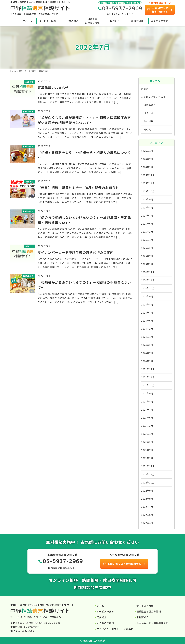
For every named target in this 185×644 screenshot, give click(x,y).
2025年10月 (148, 191)
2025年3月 (147, 248)
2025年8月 (147, 208)
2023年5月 (147, 426)
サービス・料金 (145, 606)
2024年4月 (147, 337)
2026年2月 (147, 159)
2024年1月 (147, 361)
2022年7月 (147, 507)
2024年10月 (148, 288)
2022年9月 (147, 491)
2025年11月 (148, 183)
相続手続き (150, 105)
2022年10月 (148, 483)
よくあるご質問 (105, 623)
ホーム (100, 606)
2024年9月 (147, 296)
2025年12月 (148, 175)
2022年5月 (147, 523)
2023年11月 (148, 377)
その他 (147, 129)
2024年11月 (148, 280)
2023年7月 (147, 410)
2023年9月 (147, 393)
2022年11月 (148, 474)
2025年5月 (147, 232)
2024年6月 (147, 321)
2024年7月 (147, 313)
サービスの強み (105, 611)
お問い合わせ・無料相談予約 (152, 623)
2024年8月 (147, 305)
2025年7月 (147, 216)
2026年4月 (147, 151)
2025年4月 (147, 240)
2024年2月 (147, 353)
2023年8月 (147, 402)
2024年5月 (147, 329)
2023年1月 (147, 458)
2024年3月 (147, 345)
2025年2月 (147, 256)
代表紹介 (102, 617)
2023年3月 (147, 442)
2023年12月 (148, 369)
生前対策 (149, 121)
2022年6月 (147, 515)
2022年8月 (147, 499)
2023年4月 (147, 434)
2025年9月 (147, 199)
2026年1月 (147, 167)
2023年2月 (147, 450)
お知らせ (146, 89)
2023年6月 (147, 418)
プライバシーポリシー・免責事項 (115, 629)
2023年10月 (148, 385)
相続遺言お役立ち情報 (153, 97)
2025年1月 (147, 264)
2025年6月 (147, 224)
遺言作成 (149, 113)
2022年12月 (148, 466)
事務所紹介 (143, 617)
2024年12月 (148, 272)
